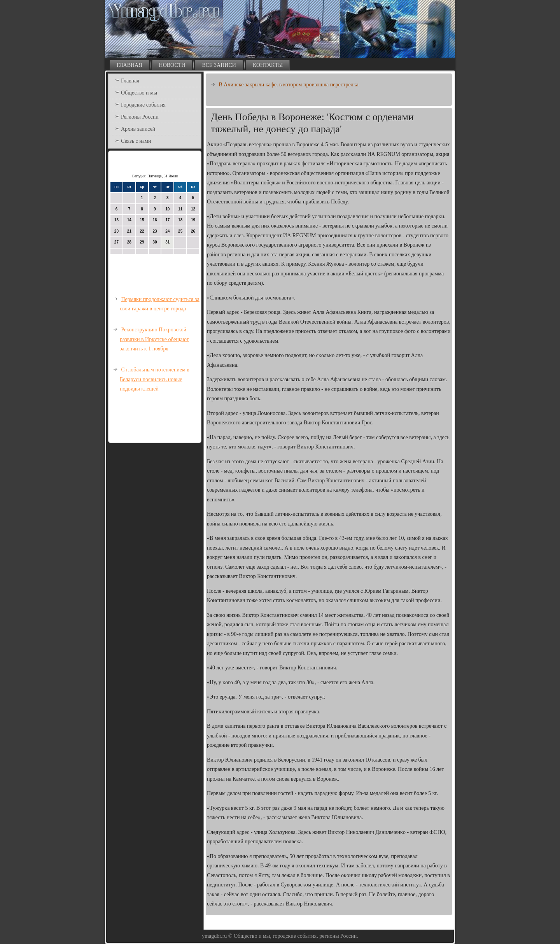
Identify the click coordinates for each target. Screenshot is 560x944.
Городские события (143, 105)
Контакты (268, 65)
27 (116, 242)
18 (180, 220)
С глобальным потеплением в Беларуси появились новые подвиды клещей (155, 379)
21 (129, 231)
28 (129, 242)
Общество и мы (139, 93)
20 (116, 231)
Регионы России (140, 117)
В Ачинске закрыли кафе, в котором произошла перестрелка (289, 85)
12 (193, 209)
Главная (129, 65)
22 (142, 231)
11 (180, 209)
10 (167, 209)
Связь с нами (136, 141)
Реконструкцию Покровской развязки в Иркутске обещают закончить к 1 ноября (154, 339)
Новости (172, 65)
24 (167, 231)
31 (167, 242)
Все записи (219, 65)
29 (142, 242)
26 (193, 231)
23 (155, 231)
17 (167, 220)
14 (129, 220)
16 (155, 220)
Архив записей (138, 129)
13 (116, 220)
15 (142, 220)
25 (180, 231)
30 (155, 242)
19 (193, 220)
